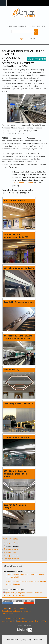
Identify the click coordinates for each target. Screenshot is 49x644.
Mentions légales (9, 621)
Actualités (28, 611)
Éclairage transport (11, 546)
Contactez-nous (8, 618)
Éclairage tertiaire (11, 549)
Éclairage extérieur (11, 543)
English (22, 38)
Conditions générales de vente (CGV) (32, 621)
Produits (5, 608)
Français (31, 38)
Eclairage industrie (11, 556)
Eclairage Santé (10, 552)
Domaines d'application (20, 608)
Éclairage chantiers (11, 559)
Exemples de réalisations (12, 611)
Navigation (3, 3)
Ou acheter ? (21, 618)
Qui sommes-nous (9, 614)
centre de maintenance (23, 183)
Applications (10, 539)
